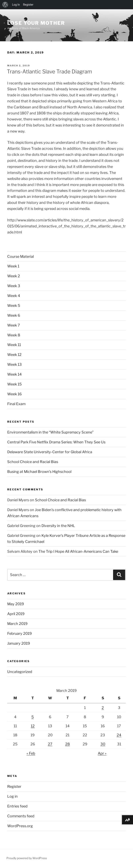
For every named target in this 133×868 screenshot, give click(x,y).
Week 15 (14, 384)
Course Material (21, 256)
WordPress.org (20, 826)
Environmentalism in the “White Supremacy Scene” (50, 432)
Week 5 (14, 306)
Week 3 (14, 286)
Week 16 (14, 394)
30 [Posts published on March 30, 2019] (103, 744)
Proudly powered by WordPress (27, 858)
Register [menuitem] (28, 5)
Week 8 (14, 335)
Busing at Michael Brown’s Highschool (39, 472)
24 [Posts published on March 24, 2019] (119, 735)
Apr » (102, 753)
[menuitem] (5, 5)
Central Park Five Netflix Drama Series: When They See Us (56, 442)
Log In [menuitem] (16, 5)
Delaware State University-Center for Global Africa (50, 452)
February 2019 (20, 633)
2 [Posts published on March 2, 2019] (103, 708)
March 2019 (17, 624)
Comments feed (21, 816)
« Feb (31, 753)
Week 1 (13, 266)
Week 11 (14, 345)
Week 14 (14, 374)
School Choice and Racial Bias (33, 462)
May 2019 (16, 604)
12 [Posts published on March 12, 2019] (33, 726)
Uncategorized (20, 672)
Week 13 (14, 364)
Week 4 (14, 296)
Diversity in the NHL (58, 526)
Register (14, 786)
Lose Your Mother (36, 23)
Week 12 (14, 355)
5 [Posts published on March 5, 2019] (33, 717)
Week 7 (14, 325)
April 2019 (16, 614)
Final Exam (16, 404)
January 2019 (19, 643)
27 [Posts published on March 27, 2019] (50, 744)
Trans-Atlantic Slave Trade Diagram (49, 71)
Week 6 (14, 315)
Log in (12, 796)
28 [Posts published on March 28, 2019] (68, 744)
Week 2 (14, 276)
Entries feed (17, 806)
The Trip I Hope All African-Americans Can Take (78, 551)
